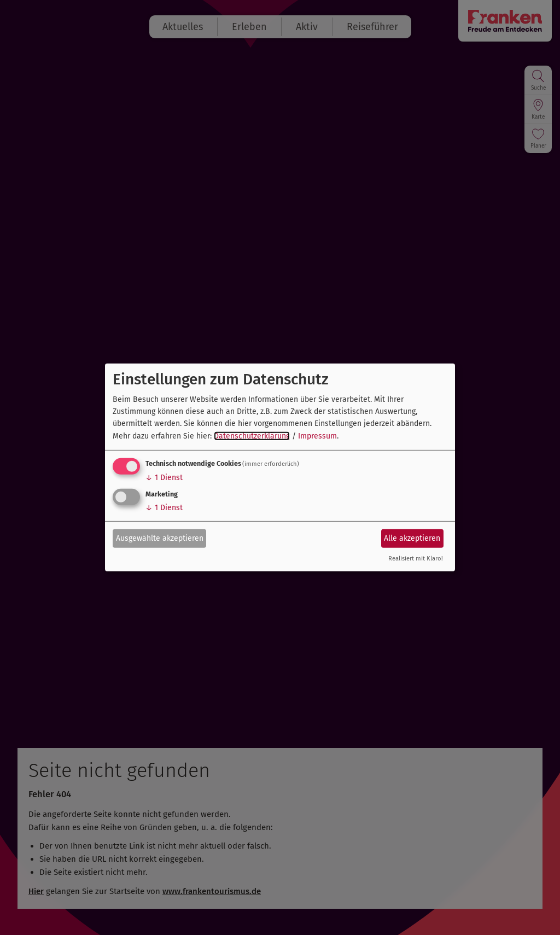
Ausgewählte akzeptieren (160, 538)
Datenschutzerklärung (252, 436)
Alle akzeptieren (412, 538)
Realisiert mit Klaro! (416, 559)
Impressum (317, 436)
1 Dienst (164, 478)
